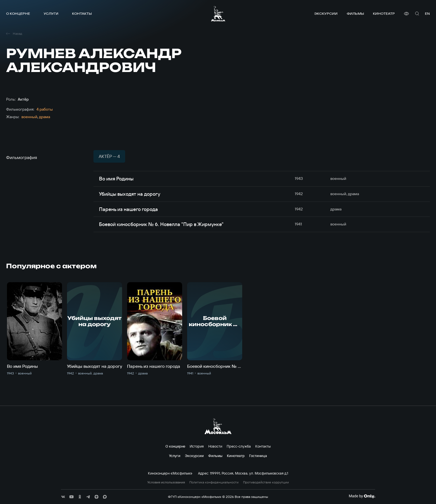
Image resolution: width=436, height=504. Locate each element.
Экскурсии (326, 13)
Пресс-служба (239, 446)
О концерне (18, 13)
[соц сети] (63, 497)
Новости (215, 446)
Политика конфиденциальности (214, 482)
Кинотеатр (384, 13)
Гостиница (258, 456)
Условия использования (166, 482)
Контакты (82, 13)
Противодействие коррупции (266, 482)
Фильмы (355, 13)
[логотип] (218, 14)
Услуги (51, 13)
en (427, 13)
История (197, 446)
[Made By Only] (362, 496)
